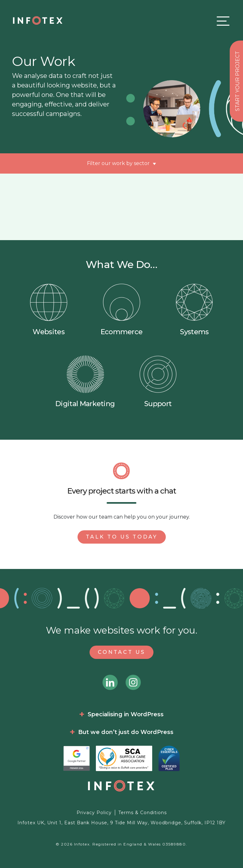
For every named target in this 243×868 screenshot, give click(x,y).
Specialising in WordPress (126, 714)
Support (158, 382)
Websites (49, 310)
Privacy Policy (94, 813)
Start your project (237, 81)
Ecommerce (122, 310)
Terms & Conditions (143, 813)
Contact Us (121, 652)
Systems (194, 310)
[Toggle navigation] (221, 21)
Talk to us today (122, 537)
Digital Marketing (85, 382)
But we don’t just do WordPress (126, 732)
